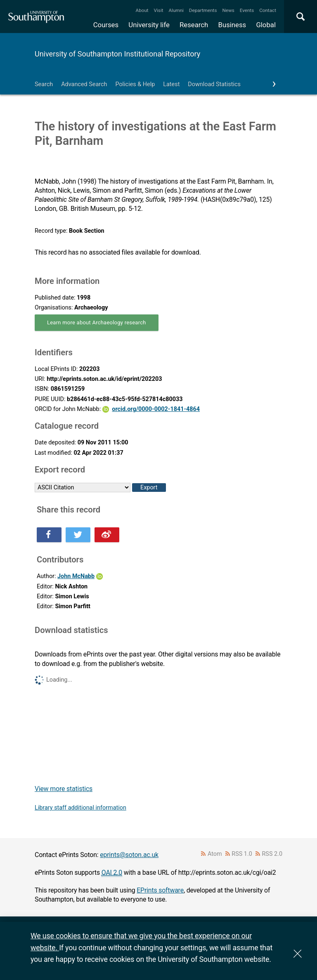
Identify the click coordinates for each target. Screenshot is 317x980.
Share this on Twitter (78, 535)
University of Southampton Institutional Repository (117, 54)
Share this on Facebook (49, 535)
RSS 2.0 (272, 854)
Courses (106, 25)
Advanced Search (84, 84)
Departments (203, 10)
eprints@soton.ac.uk (129, 855)
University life (149, 25)
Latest (171, 84)
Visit (159, 10)
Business (232, 25)
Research (194, 25)
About (142, 10)
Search (44, 84)
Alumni (176, 10)
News (228, 10)
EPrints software (160, 890)
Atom (215, 854)
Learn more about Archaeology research (97, 322)
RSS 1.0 (242, 854)
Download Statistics (214, 84)
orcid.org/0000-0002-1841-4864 (156, 409)
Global (266, 25)
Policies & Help (135, 84)
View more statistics (64, 789)
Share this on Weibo (107, 535)
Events (247, 10)
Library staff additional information (80, 808)
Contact (268, 10)
